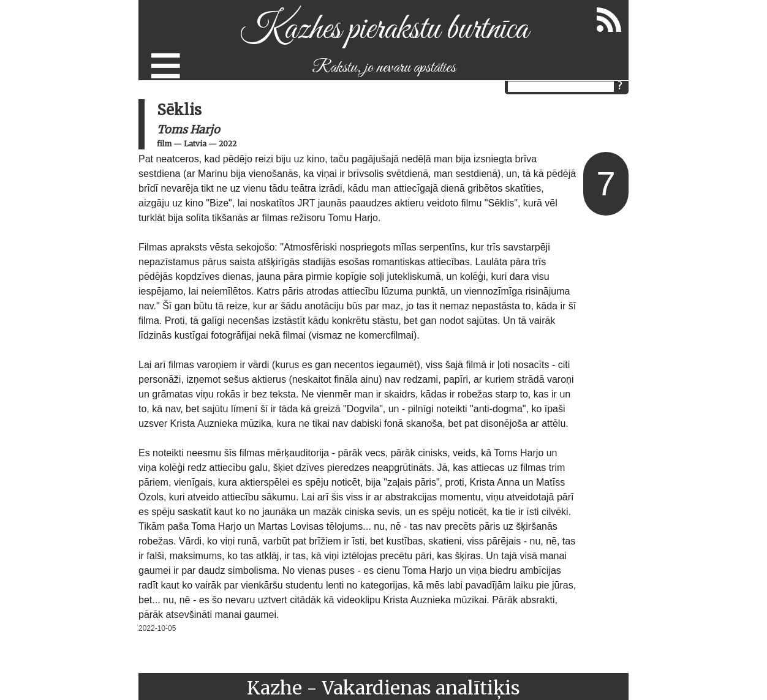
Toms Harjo (188, 130)
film (164, 144)
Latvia (195, 144)
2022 (228, 144)
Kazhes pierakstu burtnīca (384, 30)
